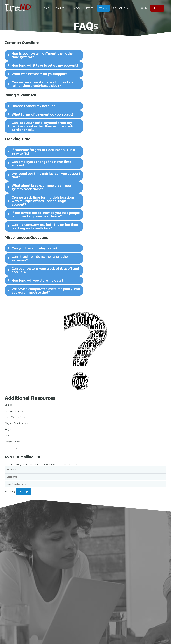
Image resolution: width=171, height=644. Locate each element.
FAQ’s (8, 430)
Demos (8, 405)
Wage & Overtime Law (16, 423)
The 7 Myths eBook (15, 417)
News (8, 436)
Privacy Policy (12, 442)
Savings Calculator (14, 411)
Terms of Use (12, 448)
